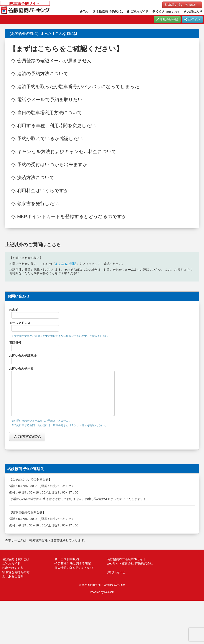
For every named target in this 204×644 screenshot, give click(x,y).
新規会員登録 (167, 19)
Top (84, 12)
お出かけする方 (13, 568)
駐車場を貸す (182, 5)
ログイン (192, 19)
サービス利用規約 (67, 559)
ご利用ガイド (138, 12)
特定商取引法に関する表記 (73, 563)
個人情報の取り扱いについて (74, 568)
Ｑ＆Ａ (166, 12)
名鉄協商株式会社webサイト (127, 559)
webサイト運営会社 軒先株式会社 (130, 563)
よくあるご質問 (66, 264)
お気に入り (193, 12)
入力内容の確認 (27, 437)
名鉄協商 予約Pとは (108, 12)
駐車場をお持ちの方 (16, 572)
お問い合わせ (116, 572)
